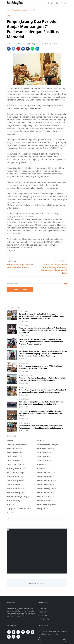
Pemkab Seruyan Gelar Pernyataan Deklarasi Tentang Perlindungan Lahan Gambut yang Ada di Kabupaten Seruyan (41, 413)
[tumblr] (14, 632)
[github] (18, 637)
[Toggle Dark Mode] (57, 3)
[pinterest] (23, 632)
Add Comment (20, 289)
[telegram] (9, 632)
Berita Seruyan (24, 387)
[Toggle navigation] (65, 3)
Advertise (42, 608)
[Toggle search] (61, 3)
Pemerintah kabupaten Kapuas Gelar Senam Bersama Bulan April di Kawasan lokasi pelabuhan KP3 (41, 403)
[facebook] (48, 3)
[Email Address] (50, 639)
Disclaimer (43, 612)
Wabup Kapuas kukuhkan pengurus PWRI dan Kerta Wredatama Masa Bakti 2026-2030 (40, 367)
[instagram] (52, 3)
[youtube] (28, 632)
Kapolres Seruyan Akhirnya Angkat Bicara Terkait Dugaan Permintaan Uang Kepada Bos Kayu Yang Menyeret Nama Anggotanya (43, 330)
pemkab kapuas (24, 363)
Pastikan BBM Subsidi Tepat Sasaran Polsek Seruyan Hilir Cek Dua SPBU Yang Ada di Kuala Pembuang (42, 379)
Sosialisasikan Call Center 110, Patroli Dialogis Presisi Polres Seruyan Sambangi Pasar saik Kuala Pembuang (41, 427)
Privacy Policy (44, 619)
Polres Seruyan (24, 311)
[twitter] (9, 637)
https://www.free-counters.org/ (21, 10)
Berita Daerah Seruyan (26, 375)
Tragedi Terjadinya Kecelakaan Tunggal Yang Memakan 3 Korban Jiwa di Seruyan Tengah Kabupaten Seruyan (42, 391)
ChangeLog (43, 615)
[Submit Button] (64, 639)
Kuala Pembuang (24, 423)
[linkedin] (18, 632)
